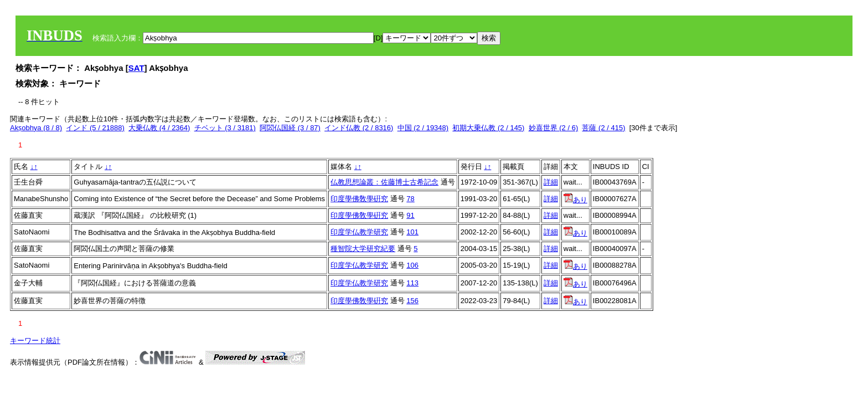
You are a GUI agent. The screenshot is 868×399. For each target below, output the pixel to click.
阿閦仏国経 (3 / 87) (290, 128)
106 (412, 265)
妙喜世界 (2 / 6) (554, 128)
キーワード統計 (35, 341)
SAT (136, 68)
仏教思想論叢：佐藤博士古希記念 (384, 182)
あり (575, 200)
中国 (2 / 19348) (423, 128)
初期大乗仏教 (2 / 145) (488, 128)
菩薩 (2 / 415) (603, 128)
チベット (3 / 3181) (225, 128)
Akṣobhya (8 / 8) (36, 128)
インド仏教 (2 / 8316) (359, 128)
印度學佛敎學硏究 (359, 199)
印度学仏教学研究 (359, 232)
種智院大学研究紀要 (363, 249)
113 (412, 283)
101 (412, 232)
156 (412, 301)
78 (410, 199)
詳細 (551, 182)
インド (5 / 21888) (95, 128)
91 (410, 215)
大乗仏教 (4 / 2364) (159, 128)
